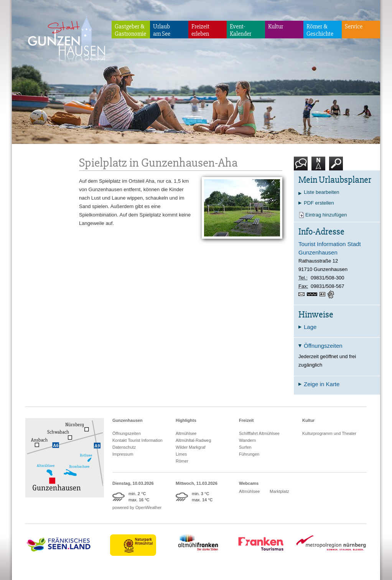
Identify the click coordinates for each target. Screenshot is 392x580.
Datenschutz (124, 447)
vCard (323, 294)
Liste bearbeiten (322, 192)
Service (354, 26)
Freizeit (246, 420)
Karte (318, 166)
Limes (181, 454)
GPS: (331, 294)
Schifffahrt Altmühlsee (259, 433)
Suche (336, 166)
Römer (182, 461)
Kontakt (302, 166)
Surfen (245, 447)
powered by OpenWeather (137, 507)
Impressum (123, 454)
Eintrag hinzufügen (326, 215)
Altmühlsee (186, 433)
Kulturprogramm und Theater (329, 433)
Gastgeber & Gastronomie (130, 30)
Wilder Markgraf (191, 447)
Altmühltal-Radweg (193, 440)
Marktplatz (279, 491)
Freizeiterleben (200, 30)
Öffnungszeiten (127, 433)
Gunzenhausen (128, 420)
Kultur (276, 26)
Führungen (249, 454)
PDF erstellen (319, 203)
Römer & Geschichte (320, 30)
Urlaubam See (162, 30)
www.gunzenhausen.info (313, 294)
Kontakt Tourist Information (138, 440)
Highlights (186, 420)
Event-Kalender (240, 30)
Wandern (247, 440)
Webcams (249, 483)
